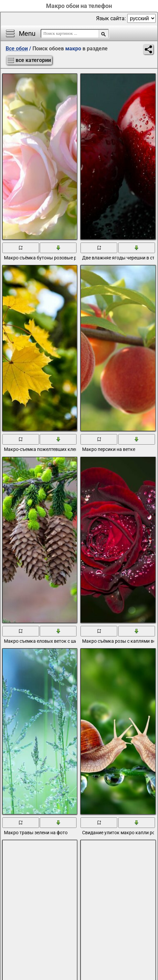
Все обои (17, 49)
